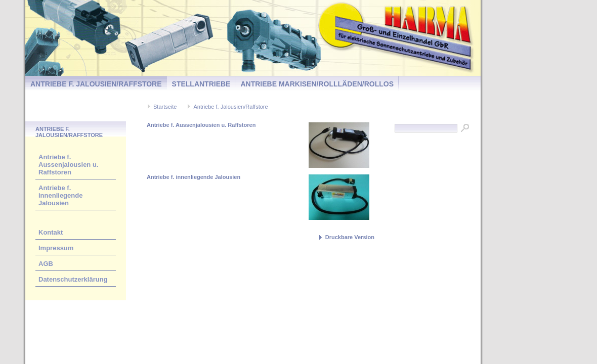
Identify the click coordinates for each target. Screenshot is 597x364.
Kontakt (51, 232)
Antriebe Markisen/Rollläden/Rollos (317, 84)
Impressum (56, 248)
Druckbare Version (350, 237)
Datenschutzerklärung (73, 279)
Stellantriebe (201, 84)
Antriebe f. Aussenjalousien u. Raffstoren (68, 165)
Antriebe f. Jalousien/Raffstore (96, 84)
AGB (46, 264)
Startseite (165, 107)
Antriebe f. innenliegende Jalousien (60, 195)
